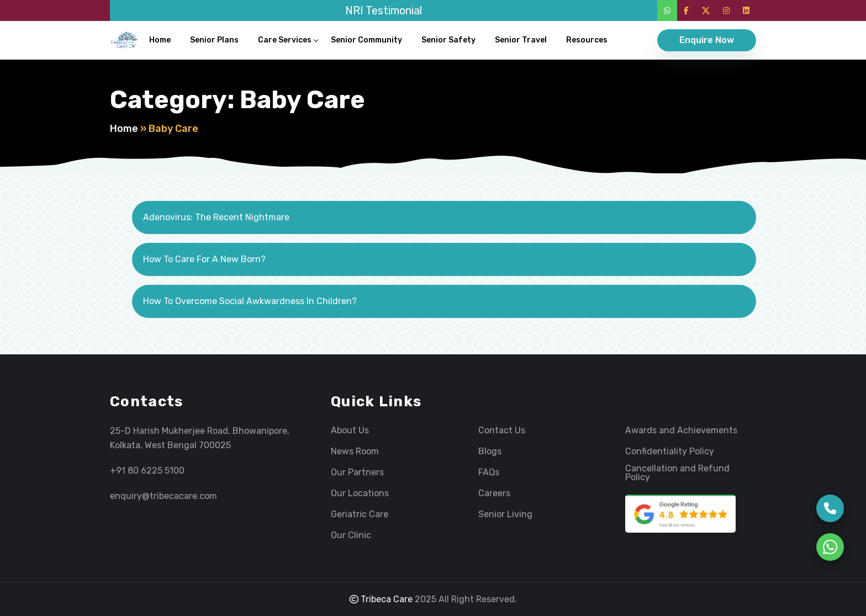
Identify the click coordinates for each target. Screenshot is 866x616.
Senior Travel (521, 40)
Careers (494, 493)
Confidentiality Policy (670, 452)
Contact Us (502, 431)
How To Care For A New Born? (204, 259)
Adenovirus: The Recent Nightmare (216, 217)
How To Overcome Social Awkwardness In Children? (250, 301)
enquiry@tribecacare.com (163, 496)
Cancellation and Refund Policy (677, 473)
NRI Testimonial (384, 10)
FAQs (489, 472)
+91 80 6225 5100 (147, 471)
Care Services (285, 40)
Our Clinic (351, 535)
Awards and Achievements (681, 431)
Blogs (490, 452)
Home (160, 40)
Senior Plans (214, 40)
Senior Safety (448, 40)
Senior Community (366, 40)
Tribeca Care (381, 599)
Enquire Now (707, 40)
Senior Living (505, 514)
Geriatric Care (360, 514)
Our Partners (357, 472)
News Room (355, 452)
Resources (587, 40)
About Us (350, 431)
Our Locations (360, 493)
